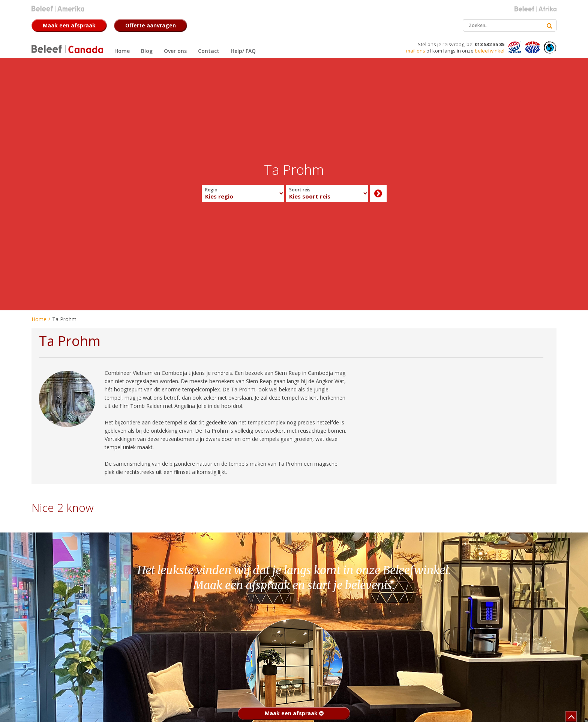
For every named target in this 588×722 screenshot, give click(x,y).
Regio (211, 190)
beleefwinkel (490, 51)
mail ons (416, 51)
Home (39, 319)
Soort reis (300, 190)
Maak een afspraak (294, 713)
